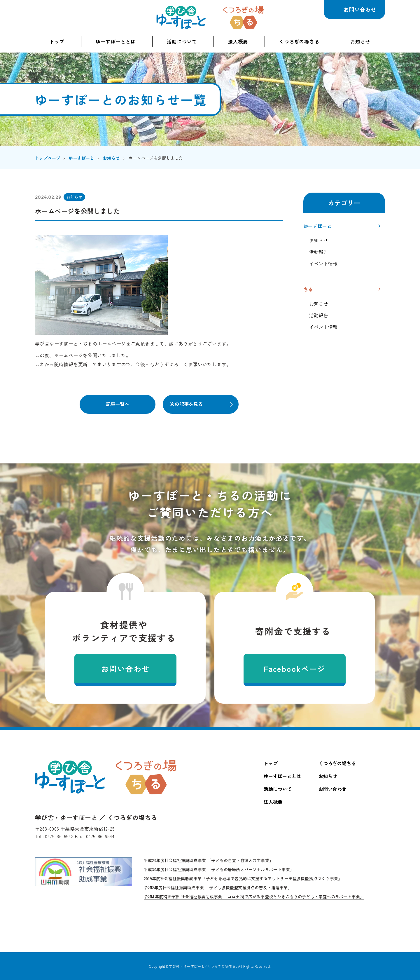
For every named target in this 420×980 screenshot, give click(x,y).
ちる (308, 290)
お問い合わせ (360, 9)
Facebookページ (295, 668)
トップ (57, 41)
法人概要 (238, 41)
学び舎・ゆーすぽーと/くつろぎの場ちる (202, 966)
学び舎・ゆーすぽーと (181, 18)
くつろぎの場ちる (243, 18)
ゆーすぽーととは (116, 41)
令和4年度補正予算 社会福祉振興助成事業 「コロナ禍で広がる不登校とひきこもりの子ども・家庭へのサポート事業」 (254, 897)
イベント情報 (323, 264)
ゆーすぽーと (317, 226)
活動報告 (319, 252)
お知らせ (360, 41)
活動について (182, 41)
